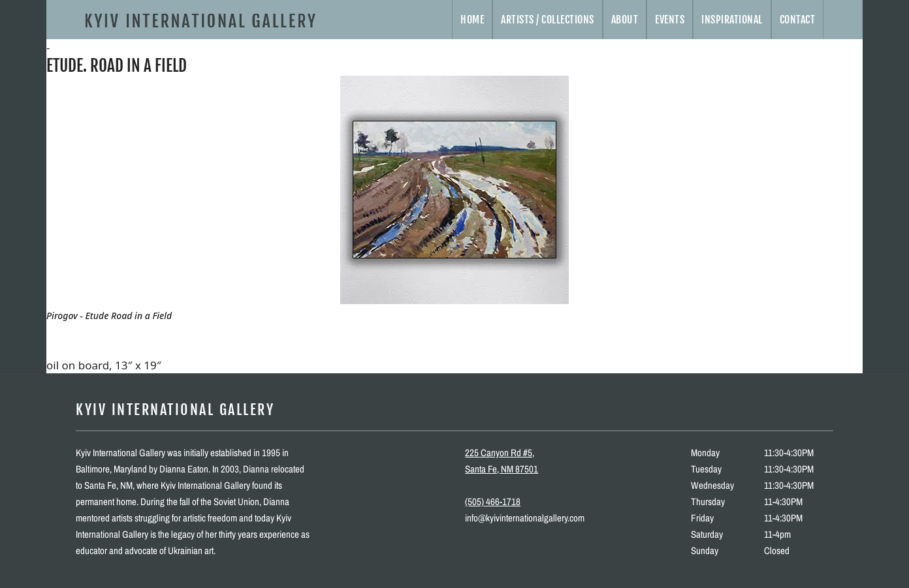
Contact (798, 20)
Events (670, 20)
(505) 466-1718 (493, 502)
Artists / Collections (548, 20)
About (625, 20)
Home (472, 20)
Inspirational (732, 20)
